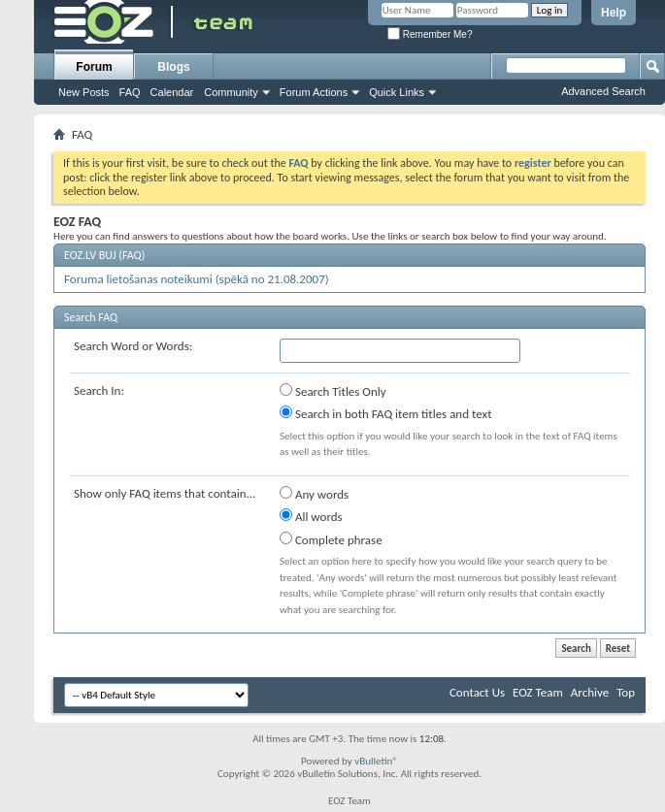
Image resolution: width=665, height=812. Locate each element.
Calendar (172, 92)
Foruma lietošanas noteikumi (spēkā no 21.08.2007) (197, 279)
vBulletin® (376, 761)
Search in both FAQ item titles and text (385, 413)
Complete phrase (331, 539)
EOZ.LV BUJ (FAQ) (104, 255)
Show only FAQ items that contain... (165, 493)
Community (231, 92)
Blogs (173, 67)
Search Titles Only (333, 391)
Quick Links (397, 92)
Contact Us (477, 692)
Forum (94, 67)
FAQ (130, 92)
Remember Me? (430, 34)
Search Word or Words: (133, 346)
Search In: (99, 390)
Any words (314, 494)
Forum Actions (314, 92)
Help (614, 13)
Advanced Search (603, 91)
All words (311, 516)
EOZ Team (538, 692)
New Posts (84, 92)
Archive (590, 692)
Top (626, 692)
